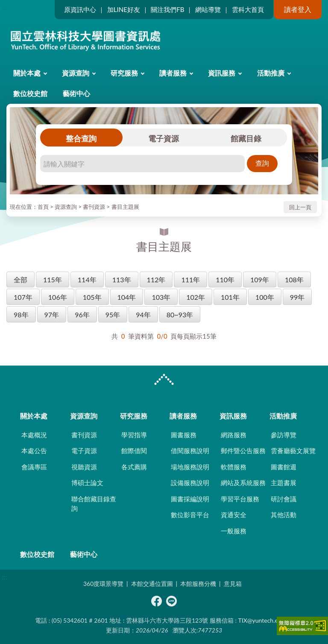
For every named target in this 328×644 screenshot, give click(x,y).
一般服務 (234, 531)
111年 (190, 280)
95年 (113, 315)
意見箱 (233, 584)
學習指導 (134, 435)
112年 (156, 280)
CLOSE (164, 381)
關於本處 (27, 73)
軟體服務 (234, 467)
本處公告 (34, 451)
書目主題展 (125, 207)
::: (5, 7)
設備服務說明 (190, 483)
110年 (225, 280)
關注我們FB (167, 9)
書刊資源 (94, 207)
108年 (294, 280)
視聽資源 (84, 467)
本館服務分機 (198, 584)
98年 (21, 315)
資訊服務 (222, 73)
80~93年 (180, 315)
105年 (92, 297)
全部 (20, 280)
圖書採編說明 (190, 499)
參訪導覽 (284, 435)
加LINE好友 (124, 9)
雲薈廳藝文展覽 (293, 451)
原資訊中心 (80, 9)
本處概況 (34, 435)
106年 (58, 297)
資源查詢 (76, 73)
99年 (297, 297)
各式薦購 (134, 467)
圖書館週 (284, 467)
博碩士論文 (87, 483)
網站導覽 (208, 9)
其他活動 (284, 515)
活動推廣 (271, 73)
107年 (23, 297)
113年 (122, 280)
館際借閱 (134, 451)
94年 (143, 315)
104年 (127, 297)
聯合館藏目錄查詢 (94, 504)
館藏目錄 (246, 138)
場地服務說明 (190, 467)
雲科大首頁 (248, 9)
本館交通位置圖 (152, 584)
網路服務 (234, 435)
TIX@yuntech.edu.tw (266, 620)
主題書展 (284, 483)
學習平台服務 (240, 499)
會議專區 (34, 467)
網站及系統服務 (243, 483)
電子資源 (164, 138)
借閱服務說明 (190, 451)
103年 (161, 297)
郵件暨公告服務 (243, 451)
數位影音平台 (190, 515)
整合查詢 (81, 138)
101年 (230, 297)
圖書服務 (184, 435)
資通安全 (234, 515)
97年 (52, 315)
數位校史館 (30, 93)
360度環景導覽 (103, 584)
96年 (82, 315)
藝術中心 (76, 93)
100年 (265, 297)
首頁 (43, 207)
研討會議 (284, 499)
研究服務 (124, 73)
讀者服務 (173, 73)
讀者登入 (298, 9)
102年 (196, 297)
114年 (87, 280)
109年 (260, 280)
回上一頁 (300, 207)
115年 (53, 280)
